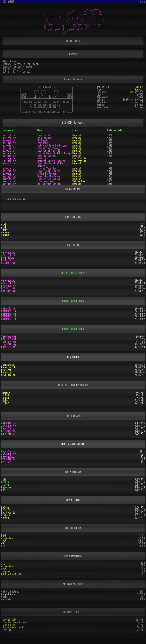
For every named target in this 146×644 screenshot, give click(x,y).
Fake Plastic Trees (49, 171)
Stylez (5, 485)
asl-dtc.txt (10, 156)
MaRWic (6, 393)
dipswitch (7, 538)
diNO (4, 225)
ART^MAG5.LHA (9, 316)
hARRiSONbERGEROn (11, 574)
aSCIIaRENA (8, 2)
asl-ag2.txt (10, 176)
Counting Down (46, 181)
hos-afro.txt (9, 429)
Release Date (115, 130)
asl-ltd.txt (10, 148)
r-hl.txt (6, 462)
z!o (3, 546)
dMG (3, 543)
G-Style (6, 515)
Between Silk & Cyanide (51, 161)
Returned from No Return (52, 146)
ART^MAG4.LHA (9, 314)
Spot (4, 541)
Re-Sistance (44, 138)
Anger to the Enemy (49, 176)
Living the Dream (48, 148)
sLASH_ (6, 398)
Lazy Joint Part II (49, 151)
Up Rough (43, 141)
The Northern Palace (15, 622)
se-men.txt (8, 457)
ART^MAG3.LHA (9, 311)
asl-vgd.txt (10, 143)
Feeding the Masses (49, 179)
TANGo (4, 230)
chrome (5, 232)
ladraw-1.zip (9, 342)
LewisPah (6, 370)
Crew (75, 130)
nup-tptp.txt (9, 434)
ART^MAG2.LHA (9, 319)
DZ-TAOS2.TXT (9, 431)
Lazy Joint (44, 135)
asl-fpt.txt (10, 171)
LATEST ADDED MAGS (73, 301)
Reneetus (6, 373)
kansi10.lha (8, 347)
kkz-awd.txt (8, 291)
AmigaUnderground (13, 627)
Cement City (10, 620)
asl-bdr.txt (10, 174)
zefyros (6, 571)
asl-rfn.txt (10, 146)
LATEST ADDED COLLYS (73, 273)
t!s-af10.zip (9, 344)
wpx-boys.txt (9, 286)
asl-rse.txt (10, 138)
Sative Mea (79, 181)
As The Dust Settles (50, 184)
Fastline (8, 630)
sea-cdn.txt (10, 181)
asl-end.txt (10, 153)
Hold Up (42, 158)
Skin (4, 480)
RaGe (5, 401)
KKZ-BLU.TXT (8, 288)
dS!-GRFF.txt (9, 426)
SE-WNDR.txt (8, 263)
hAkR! (4, 536)
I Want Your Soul (48, 169)
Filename (8, 130)
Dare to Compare (47, 156)
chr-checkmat (9, 253)
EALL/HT (7, 403)
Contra (5, 518)
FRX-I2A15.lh (9, 339)
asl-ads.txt (136, 92)
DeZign (5, 508)
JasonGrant (8, 365)
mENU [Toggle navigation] (142, 2)
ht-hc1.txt (8, 260)
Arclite (6, 510)
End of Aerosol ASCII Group (54, 153)
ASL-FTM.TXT (10, 179)
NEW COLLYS (73, 245)
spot (4, 569)
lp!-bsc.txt (10, 161)
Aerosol (18, 64)
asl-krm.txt (10, 163)
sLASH (6, 395)
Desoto (5, 482)
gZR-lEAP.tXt (9, 255)
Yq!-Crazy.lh (9, 337)
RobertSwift (8, 367)
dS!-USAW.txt (9, 423)
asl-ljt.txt (10, 135)
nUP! (4, 490)
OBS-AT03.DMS (9, 309)
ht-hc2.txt (8, 258)
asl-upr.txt (10, 141)
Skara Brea (9, 625)
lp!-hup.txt (10, 158)
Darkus (140, 87)
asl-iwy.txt (10, 169)
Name (40, 130)
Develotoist (8, 375)
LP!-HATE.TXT (9, 459)
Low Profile (34, 64)
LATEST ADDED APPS (73, 329)
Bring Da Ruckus (47, 174)
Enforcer (6, 487)
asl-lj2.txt (10, 151)
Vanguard (43, 143)
